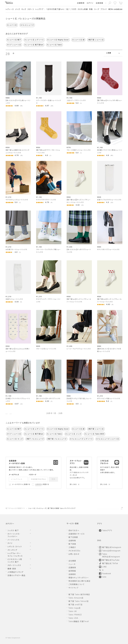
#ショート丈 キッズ (15, 439)
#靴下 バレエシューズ (35, 439)
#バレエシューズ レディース (81, 439)
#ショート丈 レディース (34, 40)
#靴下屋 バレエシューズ (57, 439)
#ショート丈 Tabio (54, 45)
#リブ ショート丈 (14, 45)
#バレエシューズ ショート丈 (108, 439)
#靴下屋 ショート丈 (96, 40)
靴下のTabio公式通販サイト (15, 509)
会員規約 (38, 485)
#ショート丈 (12, 25)
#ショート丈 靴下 (14, 40)
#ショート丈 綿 (78, 40)
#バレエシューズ (27, 25)
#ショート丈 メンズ (73, 434)
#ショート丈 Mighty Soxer (58, 40)
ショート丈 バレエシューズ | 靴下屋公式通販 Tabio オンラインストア (52, 509)
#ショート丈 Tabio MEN (94, 434)
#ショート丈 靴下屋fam (34, 45)
